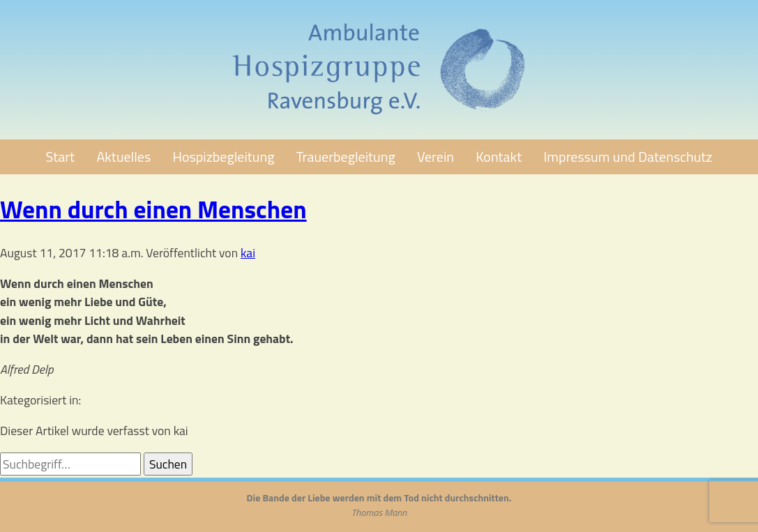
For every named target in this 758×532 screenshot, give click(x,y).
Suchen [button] (168, 464)
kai (248, 253)
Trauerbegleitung (346, 157)
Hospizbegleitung (224, 157)
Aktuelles (123, 157)
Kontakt (499, 157)
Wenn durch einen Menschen (153, 209)
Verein (435, 157)
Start (61, 157)
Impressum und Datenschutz (628, 157)
